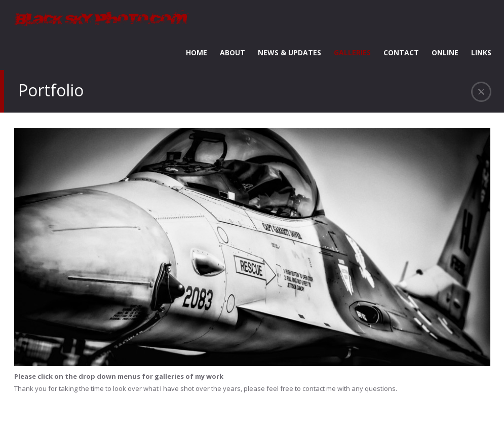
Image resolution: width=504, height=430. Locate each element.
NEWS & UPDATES (289, 52)
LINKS (481, 52)
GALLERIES (352, 52)
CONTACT (401, 52)
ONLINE (445, 52)
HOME (197, 52)
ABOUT (232, 52)
